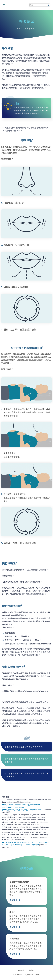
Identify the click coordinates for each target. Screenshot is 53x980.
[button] (4, 5)
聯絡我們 (32, 970)
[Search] (49, 5)
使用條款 (21, 970)
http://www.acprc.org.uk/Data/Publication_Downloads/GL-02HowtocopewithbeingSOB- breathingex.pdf (26, 843)
